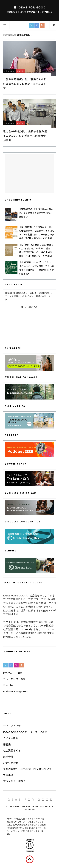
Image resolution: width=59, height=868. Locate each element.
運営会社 (8, 757)
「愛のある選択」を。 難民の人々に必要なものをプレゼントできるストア (25, 84)
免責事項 (8, 775)
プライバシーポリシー (16, 781)
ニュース (20, 71)
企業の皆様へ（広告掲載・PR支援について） (29, 769)
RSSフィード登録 (13, 673)
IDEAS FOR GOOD (30, 800)
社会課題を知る (12, 751)
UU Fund (26, 629)
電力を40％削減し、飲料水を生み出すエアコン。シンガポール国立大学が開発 (25, 136)
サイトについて (12, 726)
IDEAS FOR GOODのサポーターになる (25, 732)
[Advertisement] (29, 174)
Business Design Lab (15, 692)
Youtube (8, 685)
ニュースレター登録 (14, 679)
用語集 (7, 745)
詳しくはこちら (30, 307)
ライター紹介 (11, 738)
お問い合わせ (11, 763)
